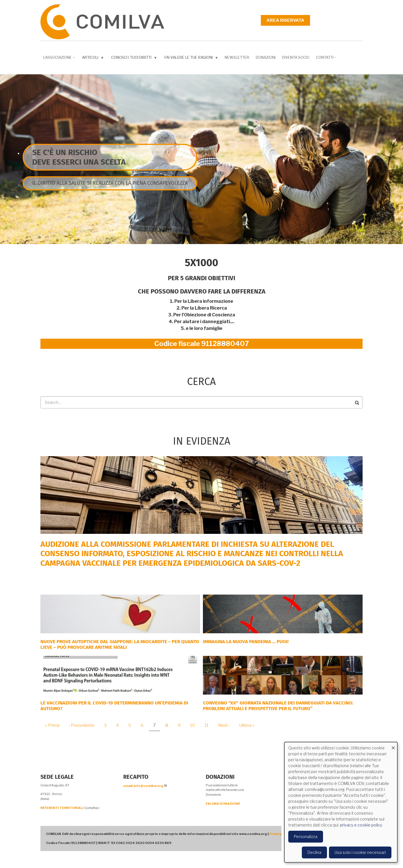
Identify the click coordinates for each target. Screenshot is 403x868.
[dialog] (341, 802)
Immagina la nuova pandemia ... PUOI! (246, 642)
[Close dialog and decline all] (393, 746)
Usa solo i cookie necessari (360, 852)
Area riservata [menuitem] (285, 20)
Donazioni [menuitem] (266, 57)
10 (195, 725)
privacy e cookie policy (361, 825)
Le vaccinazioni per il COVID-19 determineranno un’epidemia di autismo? (114, 706)
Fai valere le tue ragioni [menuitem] (192, 59)
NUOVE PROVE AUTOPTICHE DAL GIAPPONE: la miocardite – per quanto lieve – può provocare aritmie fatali (120, 644)
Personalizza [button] (306, 837)
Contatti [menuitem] (327, 59)
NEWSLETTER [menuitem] (237, 57)
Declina (314, 852)
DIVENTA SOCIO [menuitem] (296, 57)
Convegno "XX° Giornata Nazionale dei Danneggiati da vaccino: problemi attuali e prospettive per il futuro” (278, 706)
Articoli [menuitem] (94, 59)
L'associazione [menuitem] (60, 59)
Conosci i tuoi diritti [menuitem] (135, 59)
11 (209, 725)
